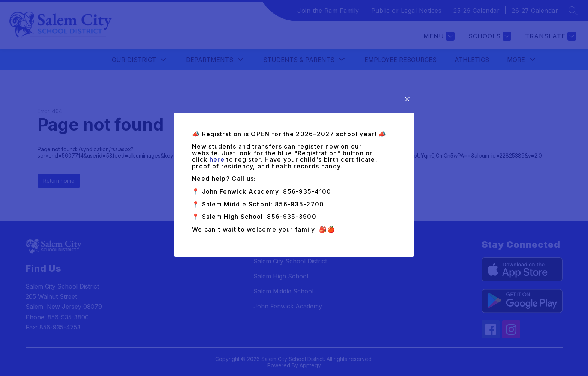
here (217, 159)
